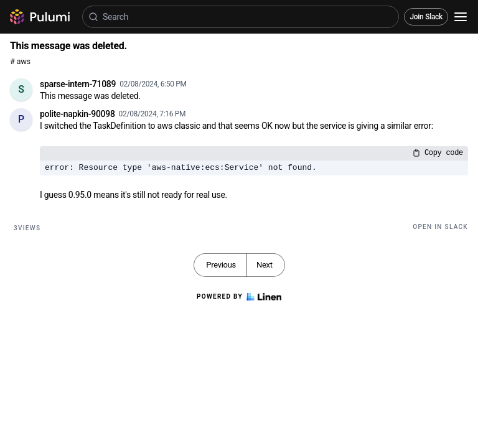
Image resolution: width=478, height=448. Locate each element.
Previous (221, 265)
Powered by (239, 297)
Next (265, 265)
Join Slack (426, 17)
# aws (20, 61)
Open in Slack (440, 227)
